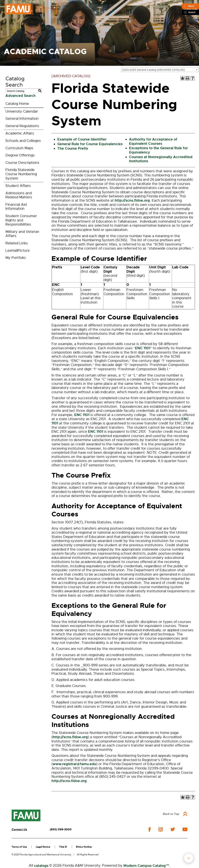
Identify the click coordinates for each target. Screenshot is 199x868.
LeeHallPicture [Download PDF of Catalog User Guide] (18, 251)
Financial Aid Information (16, 207)
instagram (161, 829)
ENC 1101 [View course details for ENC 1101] (143, 348)
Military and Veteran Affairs (22, 234)
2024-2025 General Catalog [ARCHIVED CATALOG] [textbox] (154, 70)
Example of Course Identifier (82, 139)
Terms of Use (19, 847)
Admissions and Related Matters (19, 195)
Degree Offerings (20, 155)
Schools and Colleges (23, 141)
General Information (22, 119)
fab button (189, 858)
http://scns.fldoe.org (132, 200)
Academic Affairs (20, 133)
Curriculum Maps (19, 148)
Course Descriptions (22, 163)
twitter (173, 829)
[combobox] (160, 70)
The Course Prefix (73, 148)
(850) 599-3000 (61, 829)
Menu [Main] (191, 6)
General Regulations (22, 126)
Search (192, 12)
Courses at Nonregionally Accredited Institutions (161, 159)
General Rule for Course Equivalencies (90, 144)
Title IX (63, 847)
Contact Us (19, 829)
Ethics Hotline (84, 847)
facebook (150, 829)
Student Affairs (18, 186)
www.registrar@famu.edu (74, 764)
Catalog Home (17, 104)
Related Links (17, 243)
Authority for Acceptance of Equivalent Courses (153, 141)
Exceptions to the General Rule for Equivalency (158, 150)
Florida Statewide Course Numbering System (21, 174)
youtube (185, 829)
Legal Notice (43, 847)
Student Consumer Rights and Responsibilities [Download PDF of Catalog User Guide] (21, 220)
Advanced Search (21, 96)
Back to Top (171, 814)
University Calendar (22, 111)
